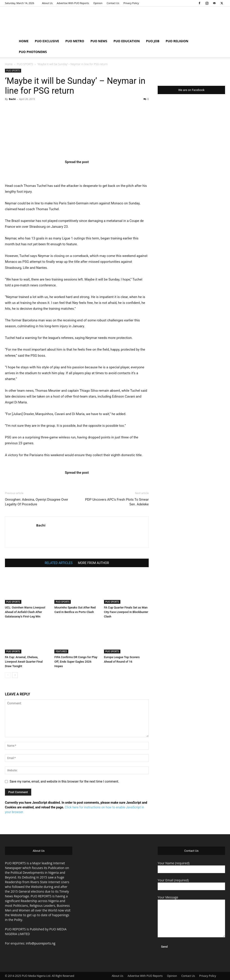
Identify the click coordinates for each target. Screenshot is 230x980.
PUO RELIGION (177, 41)
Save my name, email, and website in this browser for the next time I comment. (64, 781)
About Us (47, 3)
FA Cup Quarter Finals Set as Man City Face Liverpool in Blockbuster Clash (126, 612)
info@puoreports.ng (41, 943)
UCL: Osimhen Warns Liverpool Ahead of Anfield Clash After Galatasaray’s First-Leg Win (25, 612)
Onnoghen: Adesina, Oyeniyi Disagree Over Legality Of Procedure (36, 502)
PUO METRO (75, 41)
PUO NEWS (99, 41)
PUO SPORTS (25, 64)
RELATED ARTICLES (59, 563)
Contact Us (113, 3)
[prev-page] (8, 675)
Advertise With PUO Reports (73, 3)
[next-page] (15, 675)
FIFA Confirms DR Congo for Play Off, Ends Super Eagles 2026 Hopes (76, 662)
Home (9, 64)
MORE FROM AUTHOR (93, 563)
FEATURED (61, 651)
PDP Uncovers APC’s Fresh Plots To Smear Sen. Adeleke (117, 502)
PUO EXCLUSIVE (47, 41)
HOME (24, 41)
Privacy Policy (131, 3)
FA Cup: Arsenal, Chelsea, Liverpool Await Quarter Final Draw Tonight (24, 662)
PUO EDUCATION (127, 41)
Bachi (12, 99)
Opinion (98, 3)
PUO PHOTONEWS (33, 52)
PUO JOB (153, 41)
